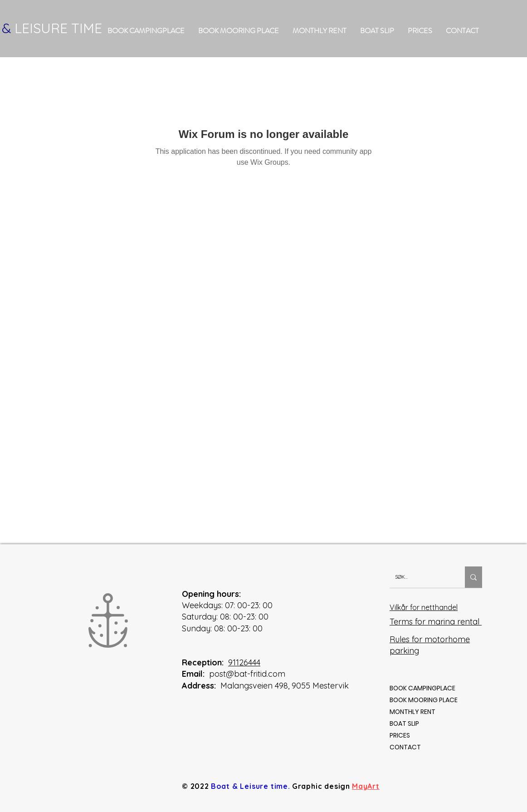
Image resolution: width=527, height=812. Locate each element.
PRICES (400, 735)
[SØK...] (420, 577)
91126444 (244, 662)
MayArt (366, 786)
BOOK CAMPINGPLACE (422, 688)
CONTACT (405, 747)
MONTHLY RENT (412, 712)
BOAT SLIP (404, 723)
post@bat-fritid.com (247, 674)
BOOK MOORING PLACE (424, 700)
